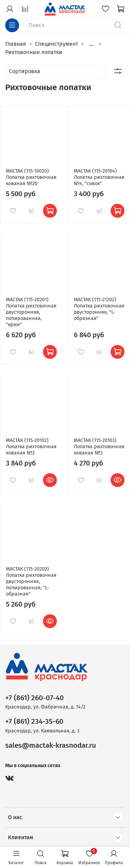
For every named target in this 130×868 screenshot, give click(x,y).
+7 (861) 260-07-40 (34, 698)
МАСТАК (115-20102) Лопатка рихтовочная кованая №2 (31, 447)
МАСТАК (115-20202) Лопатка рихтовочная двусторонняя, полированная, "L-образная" (31, 581)
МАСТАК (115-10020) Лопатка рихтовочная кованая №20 (31, 177)
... (91, 44)
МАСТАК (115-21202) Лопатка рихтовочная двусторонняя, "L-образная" (99, 309)
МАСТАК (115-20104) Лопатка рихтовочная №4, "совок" (99, 177)
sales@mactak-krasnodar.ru (51, 745)
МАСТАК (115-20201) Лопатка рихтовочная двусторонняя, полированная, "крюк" (31, 312)
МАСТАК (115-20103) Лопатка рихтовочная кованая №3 (99, 447)
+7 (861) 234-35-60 (34, 722)
